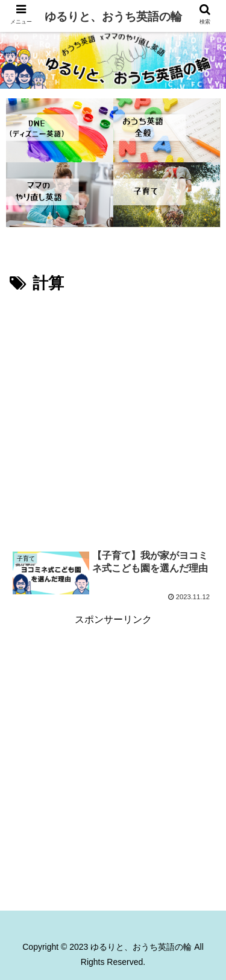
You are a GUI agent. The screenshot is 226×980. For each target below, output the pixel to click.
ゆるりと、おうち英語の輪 (113, 17)
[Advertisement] (113, 416)
